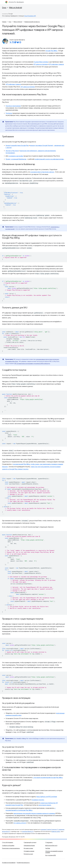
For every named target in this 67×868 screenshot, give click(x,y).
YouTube (48, 848)
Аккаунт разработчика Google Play (17, 146)
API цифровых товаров (56, 64)
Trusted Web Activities (41, 62)
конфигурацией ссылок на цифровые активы (49, 159)
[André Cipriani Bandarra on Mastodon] (15, 43)
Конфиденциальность (23, 863)
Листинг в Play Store (12, 151)
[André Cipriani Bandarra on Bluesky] (18, 43)
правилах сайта (56, 832)
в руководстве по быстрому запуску (42, 172)
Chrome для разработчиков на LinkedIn (54, 852)
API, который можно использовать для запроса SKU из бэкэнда (32, 364)
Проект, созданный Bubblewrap (16, 159)
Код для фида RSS (51, 855)
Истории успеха (28, 848)
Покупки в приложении (13, 106)
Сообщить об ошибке (8, 845)
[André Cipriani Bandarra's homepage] (20, 43)
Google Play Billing (51, 51)
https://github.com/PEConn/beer (47, 797)
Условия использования (9, 863)
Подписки (9, 113)
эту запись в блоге (20, 823)
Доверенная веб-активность (32, 22)
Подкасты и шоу (28, 854)
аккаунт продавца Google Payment (42, 146)
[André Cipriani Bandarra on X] (10, 43)
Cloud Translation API (30, 16)
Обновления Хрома (29, 845)
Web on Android (15, 8)
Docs (4, 8)
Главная (4, 22)
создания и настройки (16, 156)
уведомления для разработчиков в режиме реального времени (34, 814)
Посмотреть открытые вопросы (11, 848)
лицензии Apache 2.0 (28, 832)
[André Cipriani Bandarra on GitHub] (13, 43)
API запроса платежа (40, 64)
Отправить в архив (29, 851)
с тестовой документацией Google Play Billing (48, 778)
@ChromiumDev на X (51, 845)
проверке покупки (38, 800)
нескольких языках (45, 805)
